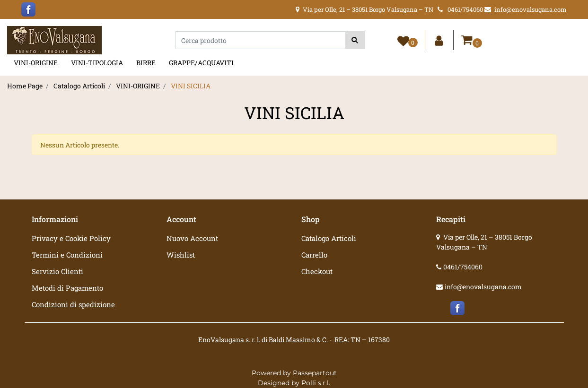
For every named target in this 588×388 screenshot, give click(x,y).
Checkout (317, 271)
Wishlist (181, 255)
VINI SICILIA (191, 86)
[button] (355, 40)
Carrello (314, 255)
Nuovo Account (192, 238)
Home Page (25, 86)
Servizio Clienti (57, 271)
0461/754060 (463, 267)
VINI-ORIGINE (36, 63)
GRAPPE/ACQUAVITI (201, 63)
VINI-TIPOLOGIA (97, 63)
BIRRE (146, 63)
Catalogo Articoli (79, 86)
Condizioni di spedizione (73, 304)
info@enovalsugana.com (483, 287)
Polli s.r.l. (316, 383)
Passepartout (315, 373)
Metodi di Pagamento (67, 288)
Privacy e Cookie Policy (71, 238)
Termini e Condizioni (67, 255)
